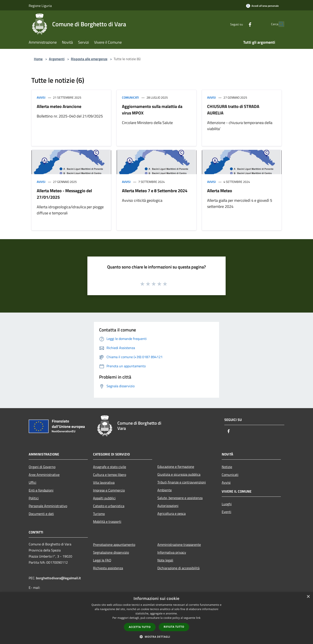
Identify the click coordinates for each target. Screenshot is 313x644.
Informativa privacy (172, 552)
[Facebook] (240, 24)
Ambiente (165, 490)
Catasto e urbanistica (109, 506)
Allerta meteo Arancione (59, 106)
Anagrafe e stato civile (110, 467)
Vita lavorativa (104, 482)
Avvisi (41, 97)
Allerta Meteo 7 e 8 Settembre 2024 (155, 191)
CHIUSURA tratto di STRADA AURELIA (233, 110)
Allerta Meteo (220, 191)
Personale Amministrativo (48, 506)
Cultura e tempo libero (110, 475)
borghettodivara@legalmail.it (58, 578)
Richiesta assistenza (108, 568)
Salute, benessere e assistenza (180, 498)
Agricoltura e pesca (171, 513)
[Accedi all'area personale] (262, 6)
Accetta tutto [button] (140, 627)
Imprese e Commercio (109, 490)
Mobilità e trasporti (107, 521)
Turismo (99, 514)
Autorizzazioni (168, 506)
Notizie (227, 467)
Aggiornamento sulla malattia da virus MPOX (152, 110)
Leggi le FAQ (102, 560)
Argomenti (57, 59)
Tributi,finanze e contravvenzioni (182, 482)
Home (38, 59)
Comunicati (130, 97)
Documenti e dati (41, 514)
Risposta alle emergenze (89, 59)
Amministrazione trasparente (179, 545)
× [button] (308, 597)
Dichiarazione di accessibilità (178, 568)
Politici (34, 498)
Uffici (32, 482)
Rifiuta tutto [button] (174, 627)
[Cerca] (279, 24)
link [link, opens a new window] (198, 618)
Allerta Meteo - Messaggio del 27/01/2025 (64, 194)
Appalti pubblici (104, 498)
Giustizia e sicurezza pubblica (179, 474)
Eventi (226, 512)
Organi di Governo (42, 467)
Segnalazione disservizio (111, 552)
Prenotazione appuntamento (114, 545)
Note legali (165, 560)
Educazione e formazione (176, 467)
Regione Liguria (40, 6)
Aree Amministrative (44, 475)
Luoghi (227, 504)
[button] (156, 637)
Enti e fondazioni (41, 490)
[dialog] (156, 618)
